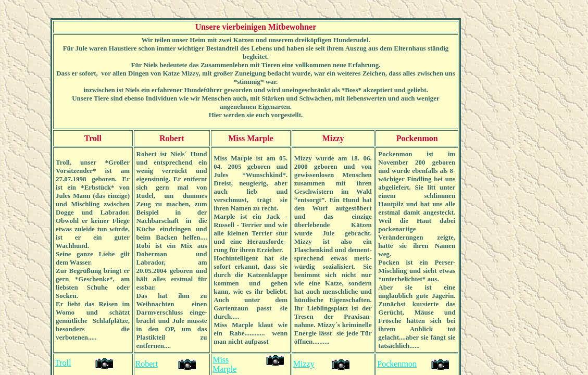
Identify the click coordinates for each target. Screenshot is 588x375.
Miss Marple (224, 364)
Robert (147, 364)
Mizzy (304, 364)
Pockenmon (397, 364)
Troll (63, 363)
